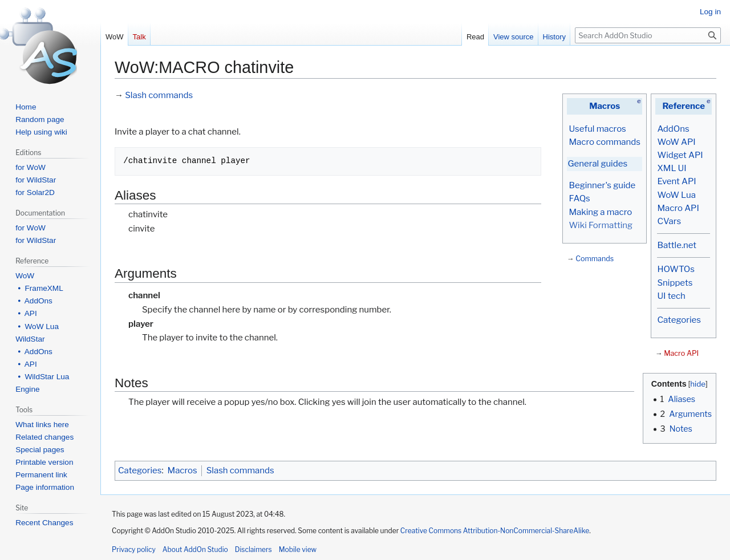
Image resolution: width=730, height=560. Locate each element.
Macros (605, 106)
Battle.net (677, 245)
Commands (595, 259)
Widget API (680, 155)
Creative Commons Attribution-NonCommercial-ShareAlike (495, 531)
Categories (679, 320)
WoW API (676, 142)
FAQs (579, 198)
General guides (597, 164)
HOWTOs (676, 269)
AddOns (673, 129)
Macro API (678, 208)
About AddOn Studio (195, 549)
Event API (676, 181)
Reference (684, 106)
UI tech (671, 296)
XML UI (672, 168)
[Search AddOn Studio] (648, 35)
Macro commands (605, 142)
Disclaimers (254, 549)
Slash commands (159, 95)
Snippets (675, 283)
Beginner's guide (602, 185)
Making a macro (600, 212)
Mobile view (298, 549)
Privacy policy (134, 549)
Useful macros (597, 129)
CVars (669, 221)
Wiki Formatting (601, 225)
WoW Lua (676, 195)
